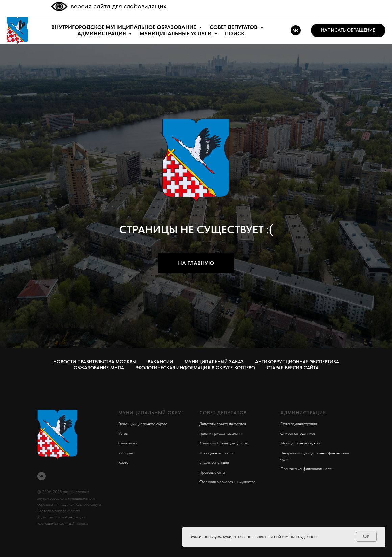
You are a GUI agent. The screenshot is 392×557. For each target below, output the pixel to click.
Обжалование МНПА (99, 368)
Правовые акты (212, 472)
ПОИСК (235, 34)
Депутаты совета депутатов (223, 424)
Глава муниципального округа (143, 424)
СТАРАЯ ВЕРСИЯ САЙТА (293, 368)
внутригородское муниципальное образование (124, 27)
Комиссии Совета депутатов (223, 443)
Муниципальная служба (300, 443)
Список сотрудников (298, 433)
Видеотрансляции (214, 462)
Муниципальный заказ (214, 362)
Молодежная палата (216, 453)
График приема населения (221, 433)
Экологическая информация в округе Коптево (195, 368)
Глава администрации (299, 424)
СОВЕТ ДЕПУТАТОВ (234, 27)
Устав (123, 433)
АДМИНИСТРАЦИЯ (102, 34)
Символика (127, 443)
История (126, 453)
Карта (123, 462)
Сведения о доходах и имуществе (227, 482)
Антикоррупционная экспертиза (297, 362)
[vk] (296, 30)
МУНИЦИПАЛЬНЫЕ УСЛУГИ (176, 34)
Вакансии (160, 362)
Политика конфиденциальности (307, 469)
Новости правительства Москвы (95, 362)
